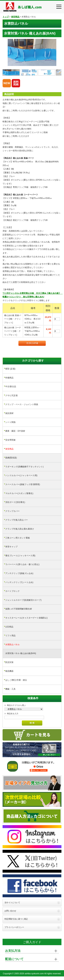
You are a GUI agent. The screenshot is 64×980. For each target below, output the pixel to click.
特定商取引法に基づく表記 (16, 919)
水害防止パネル (12, 645)
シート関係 (10, 422)
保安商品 (9, 449)
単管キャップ (11, 547)
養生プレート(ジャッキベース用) (20, 556)
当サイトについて (12, 903)
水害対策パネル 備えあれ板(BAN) (21, 653)
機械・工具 (10, 689)
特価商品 (9, 378)
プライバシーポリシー (14, 927)
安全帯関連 (10, 440)
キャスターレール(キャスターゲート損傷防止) (26, 618)
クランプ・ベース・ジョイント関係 (22, 404)
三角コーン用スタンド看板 (18, 538)
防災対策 (9, 662)
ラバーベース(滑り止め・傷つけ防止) (22, 564)
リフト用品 (10, 636)
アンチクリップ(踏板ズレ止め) (19, 573)
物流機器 (9, 671)
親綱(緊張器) (11, 458)
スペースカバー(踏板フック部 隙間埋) (23, 484)
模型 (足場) (10, 369)
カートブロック (12, 591)
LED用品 (9, 627)
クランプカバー (12, 511)
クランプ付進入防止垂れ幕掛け (20, 529)
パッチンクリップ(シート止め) (19, 582)
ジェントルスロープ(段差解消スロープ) (23, 600)
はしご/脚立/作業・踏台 (16, 680)
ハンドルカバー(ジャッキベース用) (21, 475)
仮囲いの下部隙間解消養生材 (19, 609)
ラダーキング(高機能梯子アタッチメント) (24, 467)
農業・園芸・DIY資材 (15, 431)
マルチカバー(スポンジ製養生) (19, 493)
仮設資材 (9, 413)
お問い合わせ (10, 911)
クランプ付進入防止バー (17, 520)
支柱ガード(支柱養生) (15, 502)
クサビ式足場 (11, 395)
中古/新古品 (11, 387)
